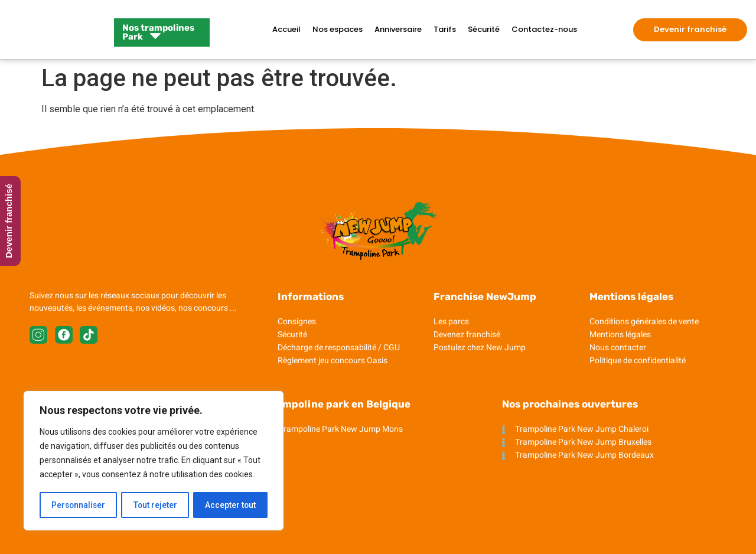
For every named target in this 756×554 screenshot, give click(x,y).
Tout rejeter (156, 505)
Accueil (286, 29)
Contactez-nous (544, 29)
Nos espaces (338, 29)
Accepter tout (231, 505)
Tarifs (445, 29)
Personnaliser (79, 505)
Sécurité (484, 29)
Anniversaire (398, 29)
